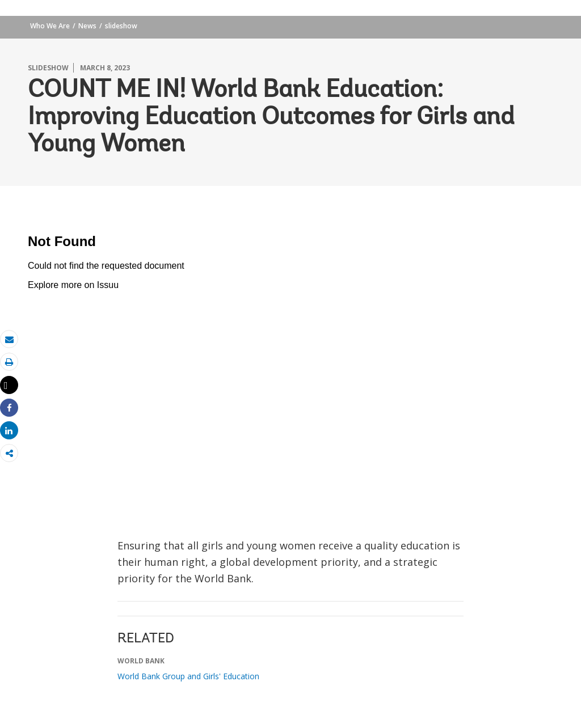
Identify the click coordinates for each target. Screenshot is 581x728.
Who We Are (50, 26)
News (87, 26)
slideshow (121, 26)
